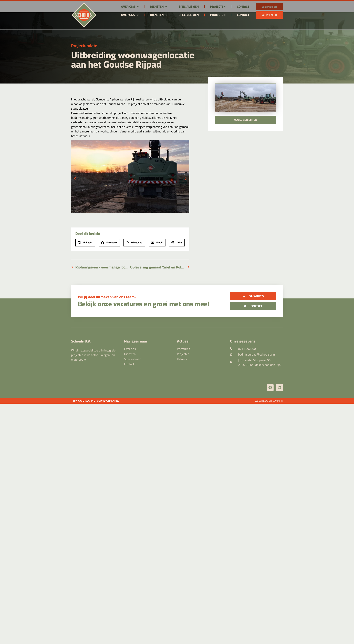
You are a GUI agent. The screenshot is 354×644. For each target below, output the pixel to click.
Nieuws (182, 359)
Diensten (159, 15)
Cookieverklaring (108, 401)
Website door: (269, 401)
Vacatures (183, 349)
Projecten (218, 15)
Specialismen (189, 15)
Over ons (130, 15)
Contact (243, 15)
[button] (75, 179)
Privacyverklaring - (84, 401)
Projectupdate (84, 45)
